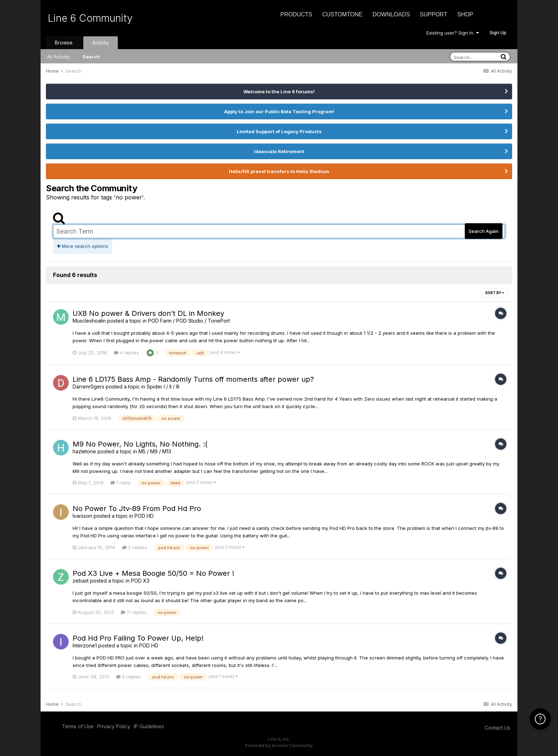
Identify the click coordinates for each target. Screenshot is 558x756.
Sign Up (498, 32)
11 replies (134, 612)
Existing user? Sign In (453, 33)
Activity (101, 43)
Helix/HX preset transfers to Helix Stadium (279, 171)
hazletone (84, 451)
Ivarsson (82, 516)
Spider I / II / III (163, 387)
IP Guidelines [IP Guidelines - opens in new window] (149, 726)
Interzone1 (85, 645)
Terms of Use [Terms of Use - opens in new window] (78, 726)
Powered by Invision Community (279, 745)
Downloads (391, 14)
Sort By (495, 293)
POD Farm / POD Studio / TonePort (189, 321)
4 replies (127, 353)
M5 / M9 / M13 (155, 451)
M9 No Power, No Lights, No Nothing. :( (140, 444)
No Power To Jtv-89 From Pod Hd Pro (137, 509)
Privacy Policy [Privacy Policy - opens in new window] (114, 726)
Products (296, 14)
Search (91, 57)
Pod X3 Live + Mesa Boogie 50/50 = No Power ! (153, 573)
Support (434, 14)
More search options (83, 246)
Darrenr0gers (88, 387)
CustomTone (342, 14)
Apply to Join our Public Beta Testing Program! (279, 111)
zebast (81, 581)
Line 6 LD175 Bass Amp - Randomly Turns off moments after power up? (193, 379)
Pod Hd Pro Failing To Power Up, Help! (138, 638)
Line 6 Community (90, 18)
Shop (465, 14)
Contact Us (498, 728)
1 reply (120, 483)
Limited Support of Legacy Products (279, 131)
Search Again (484, 231)
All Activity (58, 57)
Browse (64, 43)
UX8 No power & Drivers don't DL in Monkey (148, 313)
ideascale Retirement (279, 151)
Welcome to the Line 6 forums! (279, 92)
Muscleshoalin (89, 321)
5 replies (135, 547)
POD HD (144, 516)
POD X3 (140, 581)
